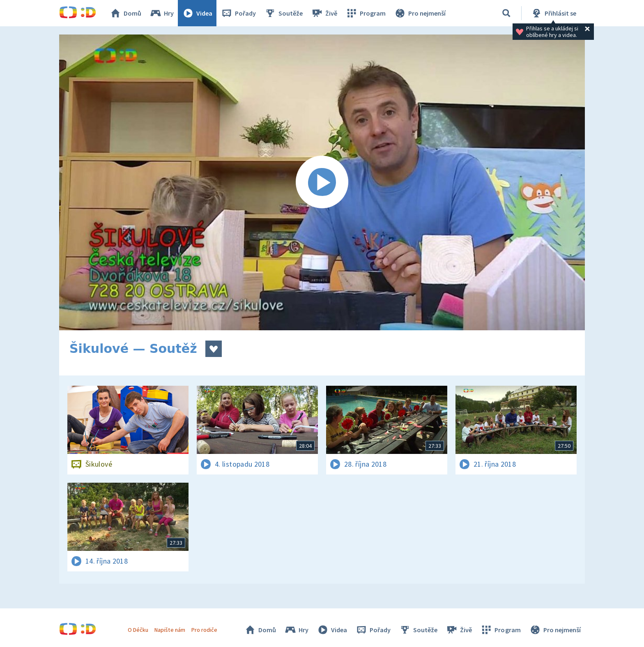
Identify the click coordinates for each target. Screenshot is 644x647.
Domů (125, 13)
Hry (162, 13)
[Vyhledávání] (506, 13)
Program (366, 13)
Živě (324, 13)
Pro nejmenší (420, 13)
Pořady (238, 13)
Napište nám (170, 630)
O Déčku (138, 630)
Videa (197, 13)
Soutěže (283, 13)
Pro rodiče (204, 630)
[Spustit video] (322, 182)
